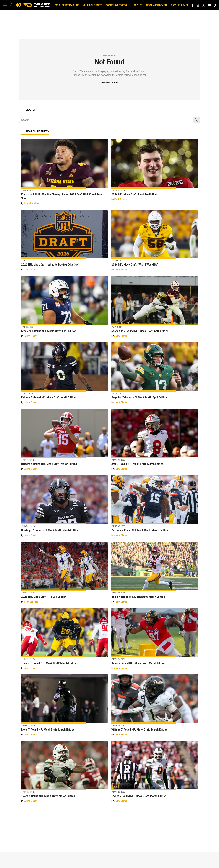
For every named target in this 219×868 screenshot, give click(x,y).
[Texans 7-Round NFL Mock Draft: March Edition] (64, 641)
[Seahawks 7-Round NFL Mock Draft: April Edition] (155, 309)
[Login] (18, 5)
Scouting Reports (118, 5)
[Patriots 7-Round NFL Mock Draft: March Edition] (155, 508)
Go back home (109, 83)
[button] (5, 5)
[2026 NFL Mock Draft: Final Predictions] (155, 172)
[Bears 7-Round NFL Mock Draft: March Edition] (155, 641)
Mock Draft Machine (67, 5)
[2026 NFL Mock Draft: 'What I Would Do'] (155, 242)
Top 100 (138, 5)
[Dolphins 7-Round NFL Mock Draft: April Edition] (155, 375)
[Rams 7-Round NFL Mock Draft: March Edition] (155, 574)
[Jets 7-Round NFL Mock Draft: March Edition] (155, 441)
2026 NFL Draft (180, 5)
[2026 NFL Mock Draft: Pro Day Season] (64, 574)
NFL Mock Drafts (92, 5)
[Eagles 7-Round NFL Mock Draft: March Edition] (155, 774)
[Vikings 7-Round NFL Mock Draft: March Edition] (155, 707)
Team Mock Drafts (157, 5)
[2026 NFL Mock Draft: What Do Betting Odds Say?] (64, 242)
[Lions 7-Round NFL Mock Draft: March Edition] (64, 707)
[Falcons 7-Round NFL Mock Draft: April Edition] (64, 375)
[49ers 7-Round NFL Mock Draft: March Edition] (64, 774)
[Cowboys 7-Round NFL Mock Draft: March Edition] (64, 508)
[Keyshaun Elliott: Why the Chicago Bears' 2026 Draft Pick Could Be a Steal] (64, 174)
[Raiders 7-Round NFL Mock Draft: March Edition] (64, 441)
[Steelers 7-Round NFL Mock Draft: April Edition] (64, 309)
